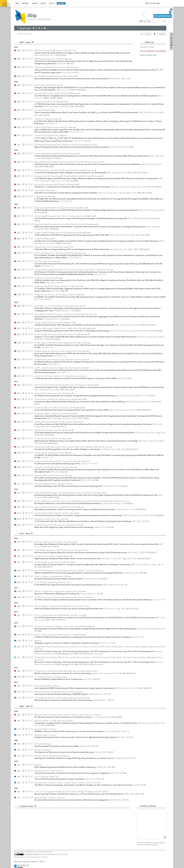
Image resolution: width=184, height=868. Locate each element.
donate (61, 3)
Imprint (45, 857)
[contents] (99, 654)
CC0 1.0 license (60, 854)
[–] (144, 42)
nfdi (51, 3)
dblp (17, 3)
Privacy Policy (36, 857)
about (43, 3)
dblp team (49, 852)
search (35, 3)
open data (45, 854)
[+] (18, 806)
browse (25, 3)
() (56, 106)
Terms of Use (25, 857)
